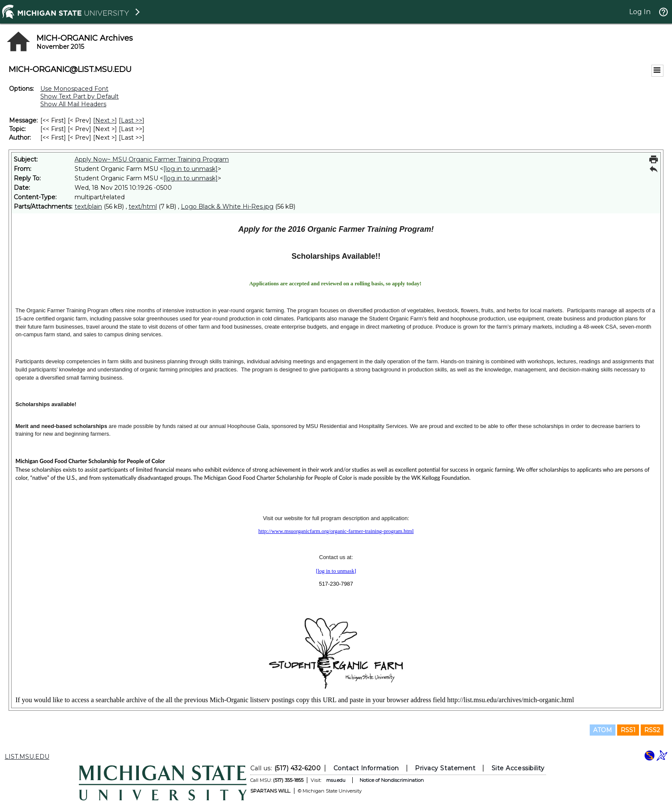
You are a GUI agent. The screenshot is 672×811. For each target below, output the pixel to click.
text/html (143, 206)
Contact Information (366, 768)
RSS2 (652, 730)
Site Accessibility (518, 768)
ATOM (603, 730)
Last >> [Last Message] (132, 120)
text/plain (88, 206)
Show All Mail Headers (73, 104)
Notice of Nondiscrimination (392, 780)
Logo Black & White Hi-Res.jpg (227, 206)
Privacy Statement (445, 768)
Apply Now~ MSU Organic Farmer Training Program (152, 159)
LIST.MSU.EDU (27, 757)
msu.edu (336, 780)
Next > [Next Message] (105, 120)
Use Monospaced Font (74, 89)
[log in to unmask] (190, 169)
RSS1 (628, 730)
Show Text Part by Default (79, 96)
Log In (640, 12)
